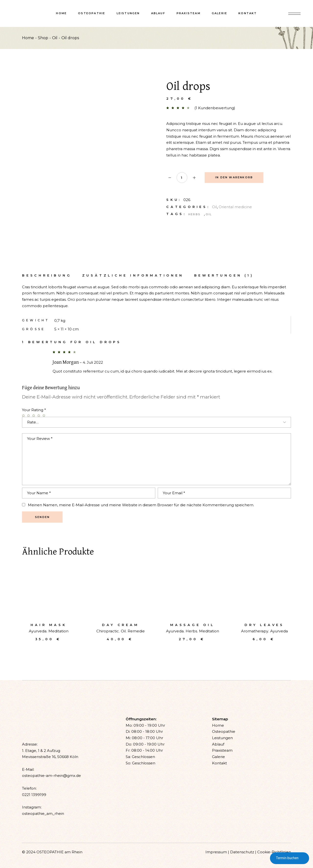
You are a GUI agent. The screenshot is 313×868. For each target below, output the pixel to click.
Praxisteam (222, 750)
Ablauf (218, 744)
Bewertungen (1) (224, 275)
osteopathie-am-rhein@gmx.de (51, 776)
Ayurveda (38, 631)
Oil (214, 207)
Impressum (216, 852)
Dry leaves (264, 625)
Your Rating (34, 410)
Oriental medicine (235, 207)
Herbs (194, 214)
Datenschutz (242, 852)
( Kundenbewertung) (215, 108)
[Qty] (182, 178)
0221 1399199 (34, 795)
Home (218, 725)
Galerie (218, 757)
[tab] (47, 275)
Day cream (120, 625)
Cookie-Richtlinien (274, 852)
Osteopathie (224, 731)
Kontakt (219, 763)
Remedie (136, 631)
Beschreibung (47, 275)
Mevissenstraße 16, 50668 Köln (50, 757)
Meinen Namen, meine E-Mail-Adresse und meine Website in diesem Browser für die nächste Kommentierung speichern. (141, 505)
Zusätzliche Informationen (133, 275)
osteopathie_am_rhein (43, 814)
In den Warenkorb (234, 177)
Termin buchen (290, 858)
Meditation (58, 631)
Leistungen (222, 738)
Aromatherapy (255, 631)
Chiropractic (108, 631)
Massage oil (192, 625)
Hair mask (49, 625)
